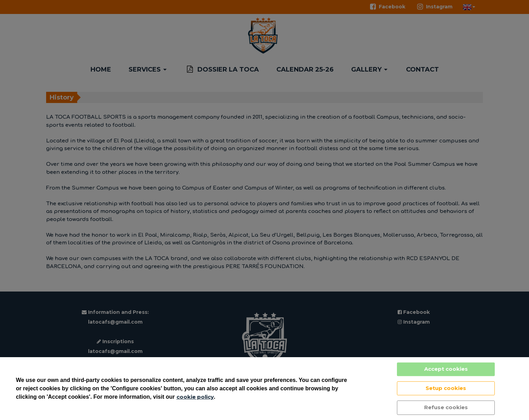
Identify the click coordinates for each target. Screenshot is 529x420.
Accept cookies (446, 369)
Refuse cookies (446, 407)
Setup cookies (446, 388)
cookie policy (195, 397)
